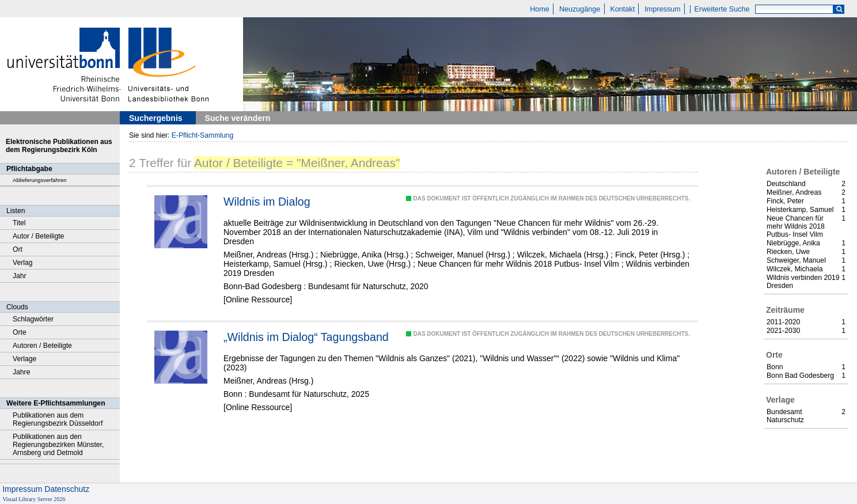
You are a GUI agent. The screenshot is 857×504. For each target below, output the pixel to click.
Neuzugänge (580, 9)
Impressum (662, 9)
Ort (18, 249)
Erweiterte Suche (722, 9)
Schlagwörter (33, 319)
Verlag (23, 263)
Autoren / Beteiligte (42, 346)
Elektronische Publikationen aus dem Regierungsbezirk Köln (59, 146)
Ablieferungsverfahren (40, 180)
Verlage (24, 359)
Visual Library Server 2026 (34, 499)
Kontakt (622, 9)
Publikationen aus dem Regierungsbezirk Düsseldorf (58, 419)
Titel (19, 223)
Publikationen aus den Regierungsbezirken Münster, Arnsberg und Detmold (58, 445)
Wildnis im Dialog (267, 202)
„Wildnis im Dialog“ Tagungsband (306, 337)
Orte (20, 332)
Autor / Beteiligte (38, 236)
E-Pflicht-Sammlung (203, 135)
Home (540, 9)
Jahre (21, 372)
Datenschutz (67, 489)
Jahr (20, 276)
